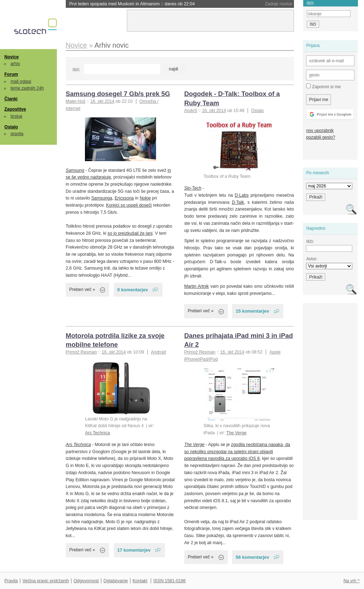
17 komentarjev (134, 550)
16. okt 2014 (102, 101)
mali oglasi (21, 81)
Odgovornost (86, 581)
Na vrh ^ (351, 581)
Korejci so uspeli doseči (129, 205)
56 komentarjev (252, 557)
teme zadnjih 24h (27, 88)
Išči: (76, 70)
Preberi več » (82, 290)
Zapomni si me (323, 86)
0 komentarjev (133, 290)
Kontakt (140, 581)
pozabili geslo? (320, 137)
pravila (17, 134)
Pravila (11, 581)
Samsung (75, 170)
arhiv (15, 64)
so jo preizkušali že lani (130, 233)
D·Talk (238, 202)
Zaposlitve (15, 109)
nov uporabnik (320, 131)
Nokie (145, 198)
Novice (11, 57)
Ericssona (124, 198)
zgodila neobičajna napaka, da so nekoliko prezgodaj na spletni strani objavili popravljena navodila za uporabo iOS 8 (237, 452)
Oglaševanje (116, 581)
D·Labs (242, 195)
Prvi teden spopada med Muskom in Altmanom (132, 4)
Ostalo (11, 127)
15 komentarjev (252, 311)
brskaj (17, 116)
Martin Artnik (196, 286)
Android (158, 352)
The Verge (236, 433)
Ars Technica (97, 433)
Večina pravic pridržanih (46, 581)
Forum (11, 74)
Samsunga (102, 198)
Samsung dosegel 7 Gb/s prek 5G (118, 94)
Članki (11, 99)
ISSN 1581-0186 (169, 581)
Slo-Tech (193, 188)
